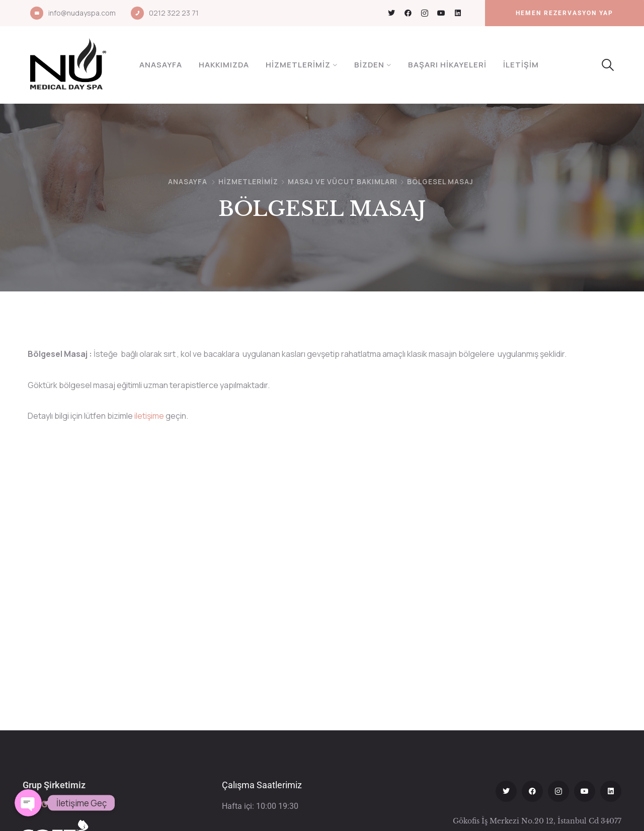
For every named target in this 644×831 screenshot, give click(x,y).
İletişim (521, 65)
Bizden (369, 65)
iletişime (149, 416)
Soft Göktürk (48, 804)
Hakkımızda (224, 65)
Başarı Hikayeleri (447, 65)
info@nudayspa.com (82, 13)
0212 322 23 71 (174, 13)
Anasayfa (161, 65)
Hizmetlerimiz (298, 65)
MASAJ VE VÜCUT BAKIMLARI (343, 181)
